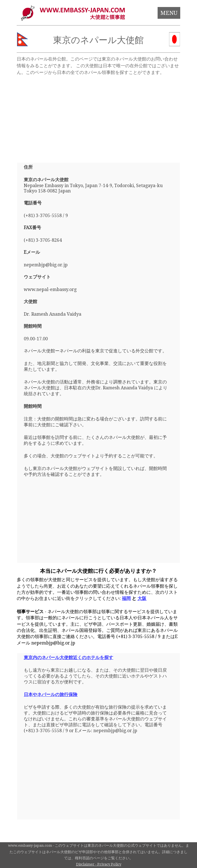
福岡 (126, 598)
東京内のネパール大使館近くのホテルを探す (68, 658)
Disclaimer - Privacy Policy (99, 864)
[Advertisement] (98, 117)
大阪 (142, 598)
